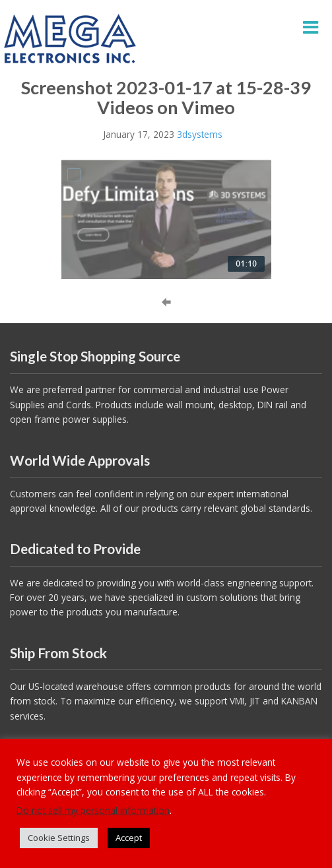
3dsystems (200, 134)
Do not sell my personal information (93, 810)
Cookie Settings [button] (59, 838)
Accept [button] (129, 838)
